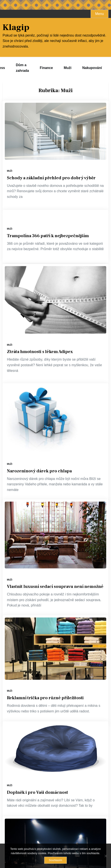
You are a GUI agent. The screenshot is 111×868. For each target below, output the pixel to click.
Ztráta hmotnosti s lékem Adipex (40, 357)
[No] (106, 856)
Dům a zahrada (22, 68)
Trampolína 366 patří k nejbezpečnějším (48, 229)
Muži (68, 68)
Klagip (16, 27)
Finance (46, 68)
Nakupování (92, 68)
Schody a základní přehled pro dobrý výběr (51, 178)
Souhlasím (55, 860)
